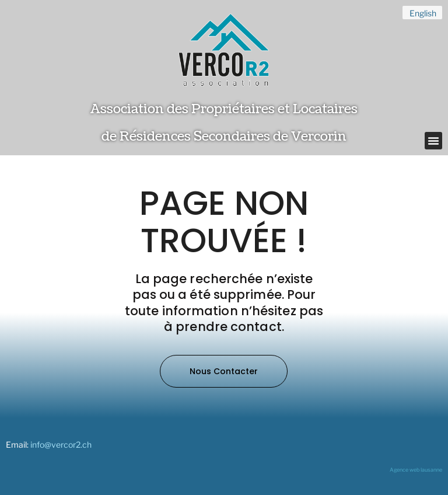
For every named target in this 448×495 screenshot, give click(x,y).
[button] (433, 141)
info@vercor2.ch (61, 445)
